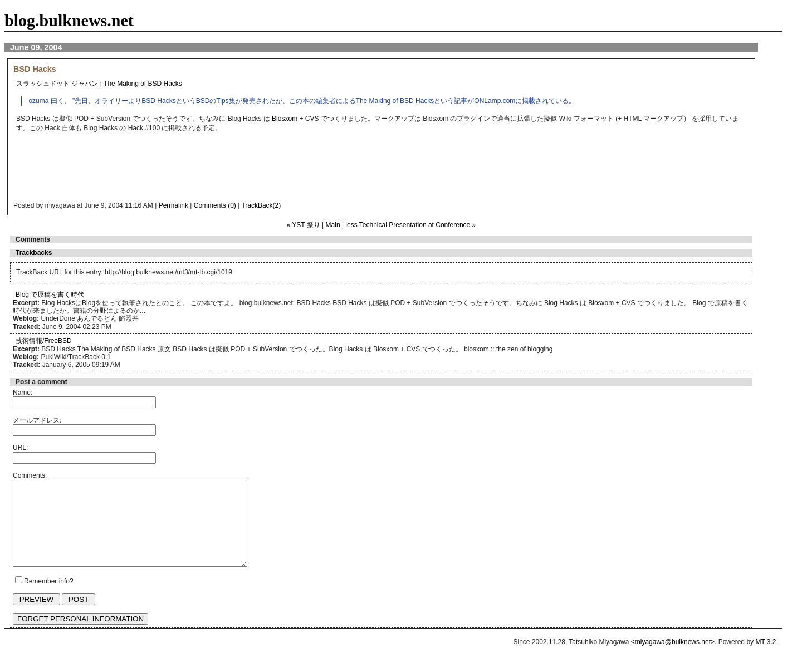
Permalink (173, 205)
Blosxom (285, 119)
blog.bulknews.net (69, 20)
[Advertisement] (236, 170)
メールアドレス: (37, 420)
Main (333, 225)
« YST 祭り (304, 225)
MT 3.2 (766, 659)
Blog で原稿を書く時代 (50, 295)
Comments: (30, 475)
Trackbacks (34, 253)
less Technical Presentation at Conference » (410, 225)
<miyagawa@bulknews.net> (673, 659)
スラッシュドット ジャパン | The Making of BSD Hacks (99, 84)
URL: (20, 448)
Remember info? (49, 598)
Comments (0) (215, 205)
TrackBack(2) (261, 205)
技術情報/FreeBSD (44, 341)
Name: (23, 393)
